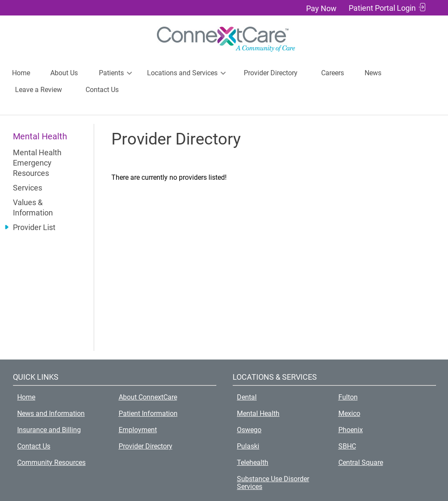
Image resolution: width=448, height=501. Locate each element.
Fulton (348, 397)
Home (21, 73)
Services (28, 188)
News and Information (51, 413)
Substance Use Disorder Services (273, 483)
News (373, 73)
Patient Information (148, 413)
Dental (247, 397)
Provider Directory (271, 73)
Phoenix (351, 430)
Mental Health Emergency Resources (37, 163)
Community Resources (51, 463)
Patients (111, 73)
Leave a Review (38, 90)
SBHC (347, 446)
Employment (138, 430)
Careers (333, 73)
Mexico (349, 413)
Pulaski (248, 446)
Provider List (34, 227)
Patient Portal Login (382, 8)
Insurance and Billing (49, 430)
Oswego (249, 430)
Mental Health (258, 413)
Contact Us (102, 90)
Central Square (361, 463)
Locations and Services (182, 73)
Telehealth (253, 463)
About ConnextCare (148, 397)
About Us (64, 73)
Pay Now (321, 8)
